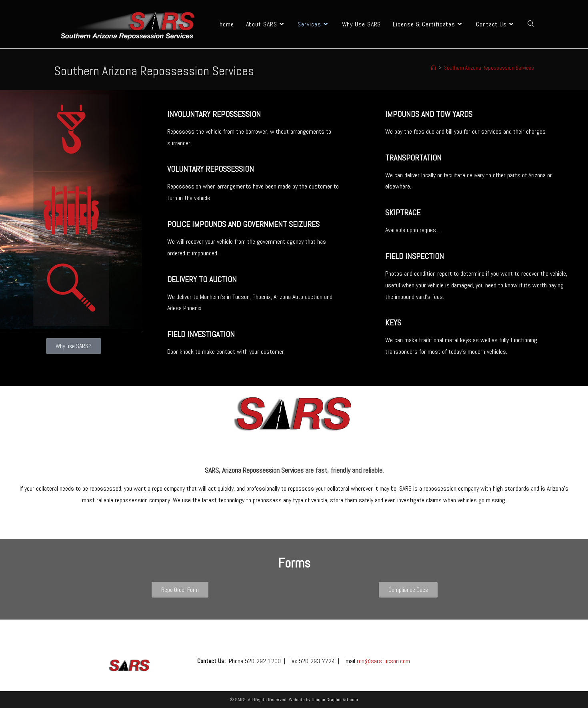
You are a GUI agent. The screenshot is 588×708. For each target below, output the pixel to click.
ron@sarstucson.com (383, 661)
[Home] (433, 68)
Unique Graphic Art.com (335, 700)
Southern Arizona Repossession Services (489, 68)
